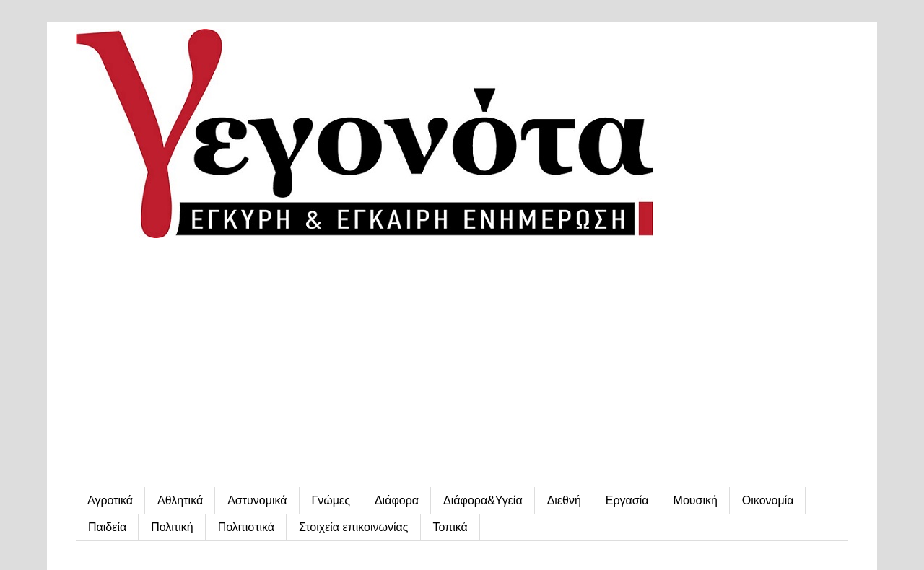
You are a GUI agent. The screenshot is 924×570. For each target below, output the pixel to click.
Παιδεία (107, 527)
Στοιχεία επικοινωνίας (353, 527)
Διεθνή (564, 500)
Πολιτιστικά (246, 527)
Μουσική (696, 500)
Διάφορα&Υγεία (483, 500)
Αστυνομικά (257, 500)
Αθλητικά (180, 500)
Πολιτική (172, 527)
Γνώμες (331, 500)
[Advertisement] (462, 364)
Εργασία (627, 500)
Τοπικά (450, 527)
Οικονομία (768, 500)
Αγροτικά (110, 500)
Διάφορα (397, 500)
